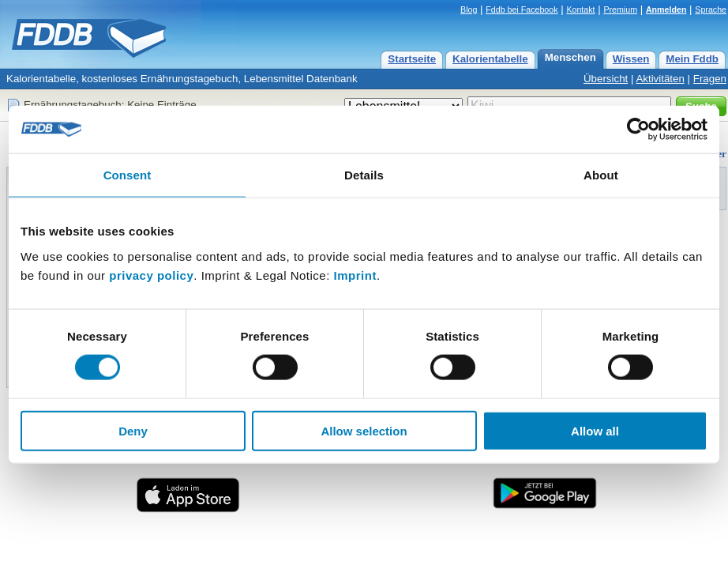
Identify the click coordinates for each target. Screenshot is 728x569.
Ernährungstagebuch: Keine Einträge (110, 105)
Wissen (631, 59)
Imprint (355, 275)
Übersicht (606, 79)
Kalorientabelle (490, 59)
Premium (620, 9)
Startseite (412, 59)
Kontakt (580, 9)
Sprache (711, 9)
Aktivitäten (660, 79)
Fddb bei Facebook (522, 9)
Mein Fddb (692, 59)
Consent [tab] (128, 175)
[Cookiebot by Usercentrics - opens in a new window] (638, 130)
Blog (469, 9)
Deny (133, 430)
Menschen (570, 57)
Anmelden (666, 9)
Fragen (710, 79)
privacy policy (151, 275)
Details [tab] (364, 175)
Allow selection (364, 430)
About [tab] (601, 175)
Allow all (595, 430)
